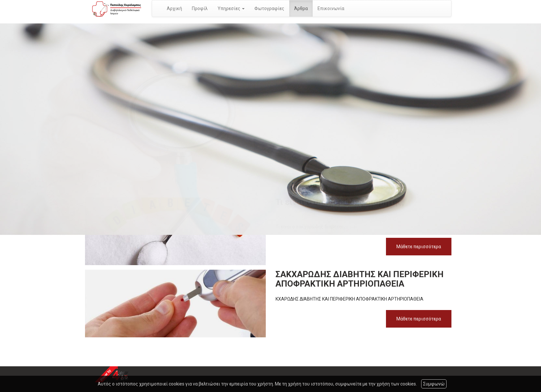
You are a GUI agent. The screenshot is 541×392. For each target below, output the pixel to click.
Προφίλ (200, 8)
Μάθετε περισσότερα (419, 247)
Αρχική (174, 8)
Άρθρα (301, 8)
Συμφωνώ (434, 384)
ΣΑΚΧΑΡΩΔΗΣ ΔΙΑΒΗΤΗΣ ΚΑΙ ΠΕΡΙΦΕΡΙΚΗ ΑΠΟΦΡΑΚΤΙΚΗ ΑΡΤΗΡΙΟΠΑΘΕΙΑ (360, 279)
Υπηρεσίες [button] (231, 8)
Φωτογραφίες (269, 8)
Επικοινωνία (331, 8)
